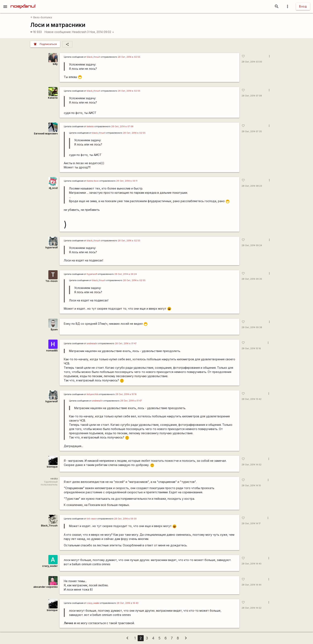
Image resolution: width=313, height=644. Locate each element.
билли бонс (93, 181)
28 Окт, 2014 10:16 (251, 349)
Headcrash (79, 32)
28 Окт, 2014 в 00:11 (127, 181)
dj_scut (53, 188)
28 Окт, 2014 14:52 (252, 608)
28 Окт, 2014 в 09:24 (126, 274)
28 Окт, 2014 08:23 (252, 186)
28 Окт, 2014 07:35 (252, 132)
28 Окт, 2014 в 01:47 (126, 344)
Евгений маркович (46, 134)
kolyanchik (92, 394)
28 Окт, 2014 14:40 (252, 564)
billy (55, 64)
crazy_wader (50, 566)
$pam (54, 329)
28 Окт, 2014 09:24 (252, 245)
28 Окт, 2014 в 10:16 (126, 394)
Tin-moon (51, 281)
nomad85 (52, 351)
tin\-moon (92, 519)
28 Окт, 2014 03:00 (252, 62)
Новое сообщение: (58, 32)
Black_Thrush (49, 526)
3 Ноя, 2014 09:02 (101, 32)
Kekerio (53, 98)
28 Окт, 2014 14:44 (252, 585)
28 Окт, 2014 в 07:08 (122, 126)
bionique (52, 467)
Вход (303, 6)
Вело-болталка (41, 17)
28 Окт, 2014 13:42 (252, 399)
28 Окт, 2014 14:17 (251, 524)
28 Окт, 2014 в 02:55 (129, 57)
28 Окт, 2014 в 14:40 (128, 603)
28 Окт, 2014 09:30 (252, 279)
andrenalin (92, 344)
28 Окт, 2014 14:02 (252, 465)
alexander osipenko (45, 587)
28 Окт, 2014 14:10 (251, 486)
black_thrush (94, 57)
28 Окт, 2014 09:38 (252, 327)
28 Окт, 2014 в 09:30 (125, 519)
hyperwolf (51, 247)
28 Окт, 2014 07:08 (252, 96)
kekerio (90, 126)
